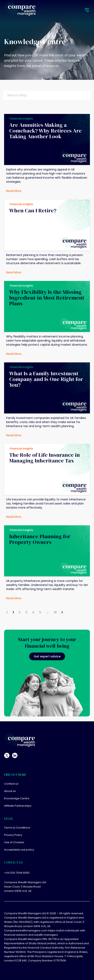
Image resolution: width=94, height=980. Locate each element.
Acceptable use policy (19, 850)
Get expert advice (47, 656)
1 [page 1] (13, 612)
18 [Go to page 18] (55, 612)
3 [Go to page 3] (26, 612)
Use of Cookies (14, 842)
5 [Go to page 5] (40, 612)
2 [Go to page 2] (20, 612)
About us (10, 791)
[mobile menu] (87, 10)
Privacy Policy (13, 835)
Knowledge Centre (17, 799)
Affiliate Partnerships (18, 806)
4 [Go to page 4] (33, 612)
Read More (14, 191)
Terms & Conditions (17, 828)
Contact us (11, 784)
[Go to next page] (62, 612)
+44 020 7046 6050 (17, 873)
